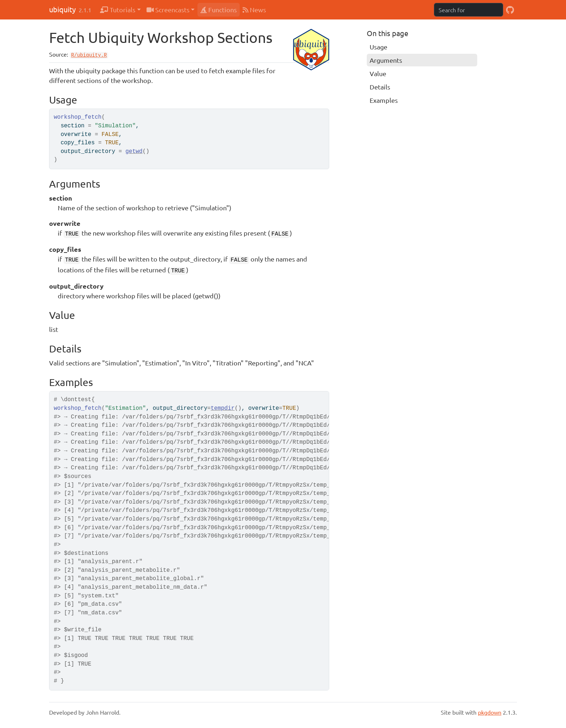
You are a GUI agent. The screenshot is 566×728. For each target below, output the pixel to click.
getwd (134, 152)
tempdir (223, 408)
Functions (219, 10)
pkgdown (490, 712)
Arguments (386, 60)
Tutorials (118, 10)
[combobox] (469, 10)
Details (380, 87)
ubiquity (62, 9)
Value (378, 73)
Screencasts (168, 10)
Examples (384, 100)
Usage (378, 47)
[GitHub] (510, 10)
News (254, 10)
